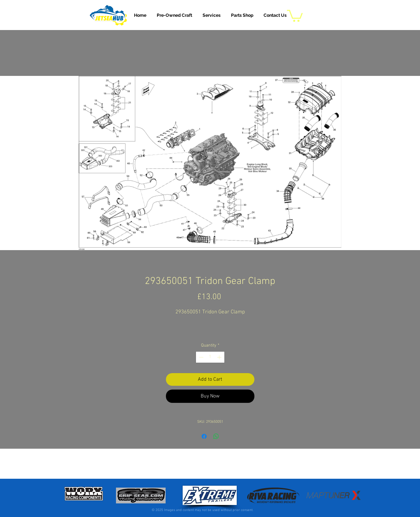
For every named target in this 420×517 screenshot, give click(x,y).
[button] (212, 15)
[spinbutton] (210, 357)
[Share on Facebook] (204, 436)
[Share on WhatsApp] (216, 436)
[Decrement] (201, 357)
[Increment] (220, 357)
